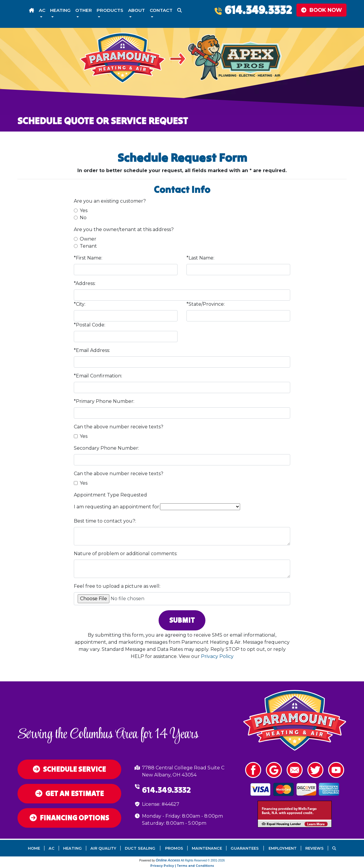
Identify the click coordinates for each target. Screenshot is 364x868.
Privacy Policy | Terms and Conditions (182, 866)
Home (34, 848)
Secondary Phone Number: (106, 448)
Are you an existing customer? (110, 201)
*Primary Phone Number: (104, 401)
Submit (182, 620)
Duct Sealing (140, 848)
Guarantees (245, 848)
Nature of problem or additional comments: (126, 554)
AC (52, 848)
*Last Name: (200, 258)
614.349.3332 (258, 10)
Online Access (168, 860)
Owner (88, 239)
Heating (72, 848)
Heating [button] (60, 10)
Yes (84, 210)
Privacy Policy (217, 656)
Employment (283, 848)
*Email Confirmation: (98, 376)
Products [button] (110, 10)
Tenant (88, 246)
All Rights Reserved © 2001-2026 (203, 860)
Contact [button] (161, 10)
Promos (174, 848)
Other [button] (84, 10)
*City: (80, 304)
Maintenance (207, 848)
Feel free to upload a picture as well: (117, 586)
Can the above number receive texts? (119, 427)
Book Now (321, 10)
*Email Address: (92, 350)
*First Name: (88, 258)
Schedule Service (69, 769)
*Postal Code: (90, 325)
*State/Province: (206, 304)
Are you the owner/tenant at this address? (124, 229)
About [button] (136, 10)
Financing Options (69, 818)
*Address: (85, 283)
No (83, 218)
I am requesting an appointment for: (117, 507)
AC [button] (42, 10)
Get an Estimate (70, 793)
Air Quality (103, 848)
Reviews (314, 848)
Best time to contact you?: (105, 521)
